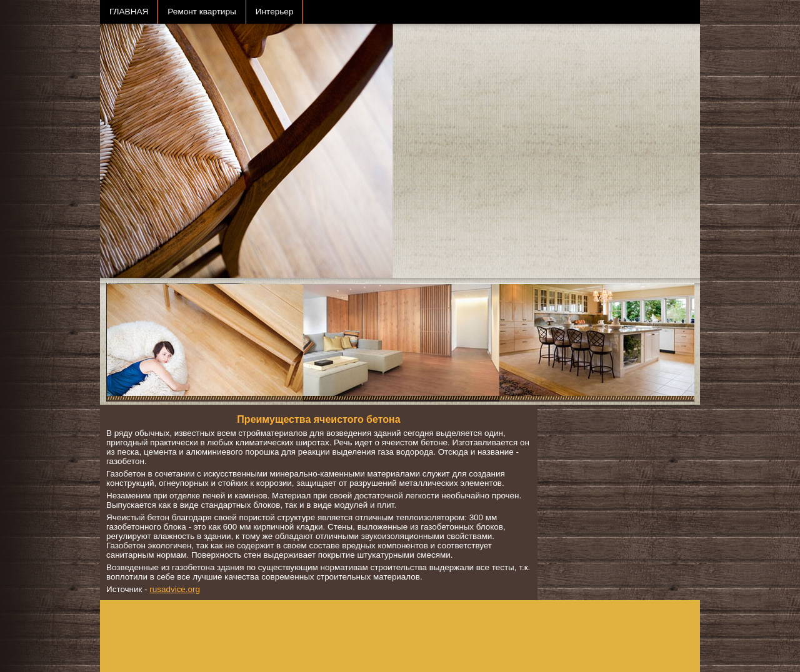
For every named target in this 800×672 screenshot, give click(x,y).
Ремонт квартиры (202, 12)
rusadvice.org (175, 589)
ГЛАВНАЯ (129, 12)
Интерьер (275, 12)
